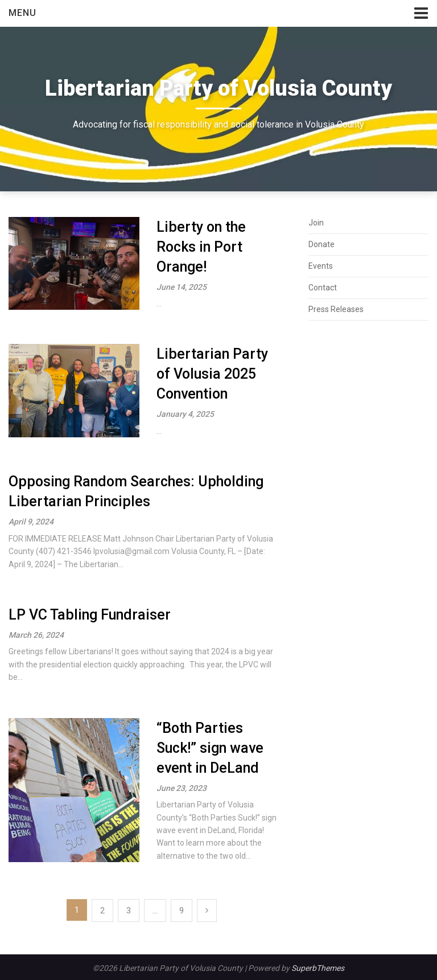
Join (316, 223)
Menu (22, 13)
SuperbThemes (318, 968)
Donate (321, 244)
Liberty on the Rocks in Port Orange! (201, 247)
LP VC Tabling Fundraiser (90, 615)
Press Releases (336, 309)
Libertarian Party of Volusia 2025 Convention (212, 374)
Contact (323, 288)
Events (321, 266)
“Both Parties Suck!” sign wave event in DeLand (210, 748)
